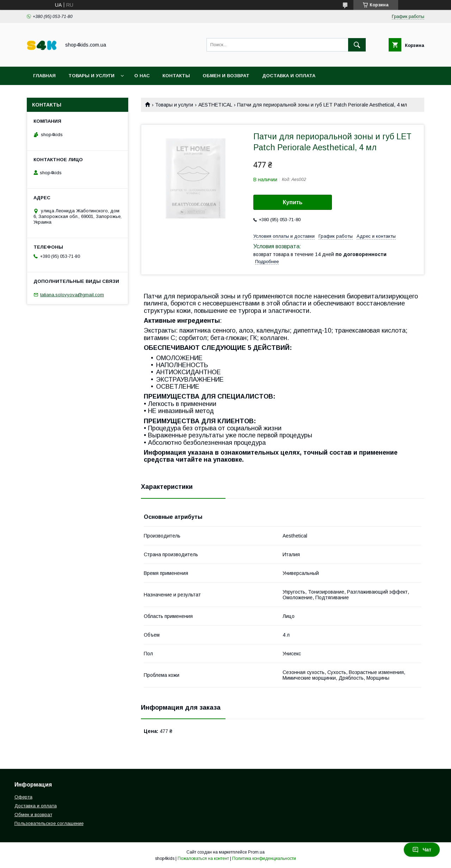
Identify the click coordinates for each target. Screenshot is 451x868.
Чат (422, 850)
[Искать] (357, 45)
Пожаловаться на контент (203, 858)
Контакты (176, 76)
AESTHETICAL (215, 105)
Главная (44, 76)
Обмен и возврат (226, 76)
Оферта (23, 797)
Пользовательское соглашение (78, 94)
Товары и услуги (91, 76)
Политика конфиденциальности (264, 858)
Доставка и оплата (289, 76)
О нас (142, 76)
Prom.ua (256, 852)
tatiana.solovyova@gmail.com (72, 295)
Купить (293, 202)
